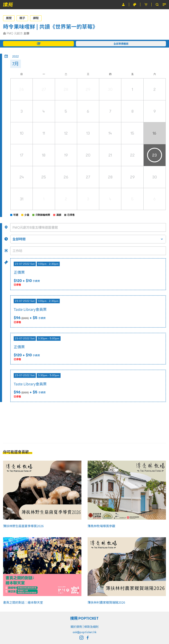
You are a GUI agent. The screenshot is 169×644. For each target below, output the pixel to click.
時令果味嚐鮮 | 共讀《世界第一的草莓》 (50, 27)
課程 (36, 18)
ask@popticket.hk (84, 632)
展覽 (9, 18)
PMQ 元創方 (15, 33)
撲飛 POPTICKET (85, 618)
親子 (22, 18)
